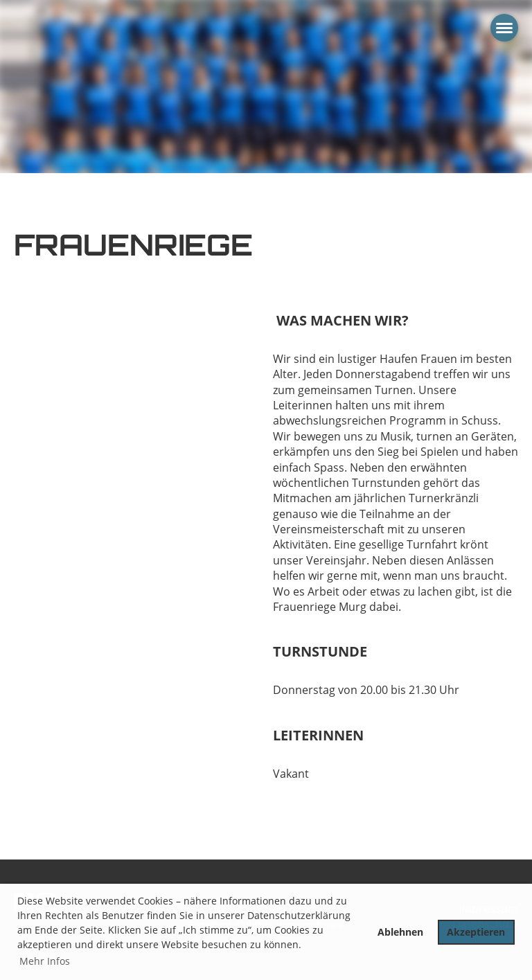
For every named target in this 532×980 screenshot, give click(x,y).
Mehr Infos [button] (45, 961)
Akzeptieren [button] (476, 932)
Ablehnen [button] (400, 932)
